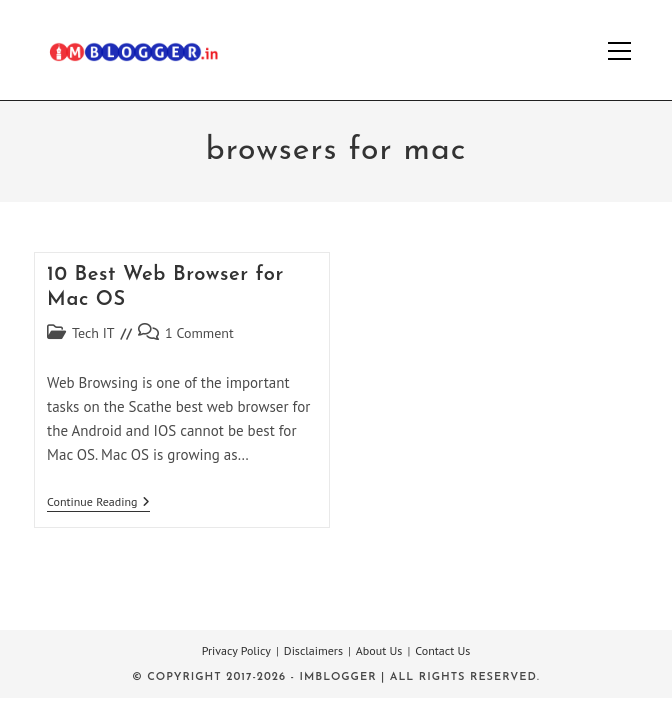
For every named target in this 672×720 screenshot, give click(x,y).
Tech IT (93, 333)
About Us (379, 650)
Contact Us (442, 650)
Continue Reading (98, 503)
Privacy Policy (236, 650)
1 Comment (199, 333)
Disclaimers (313, 650)
